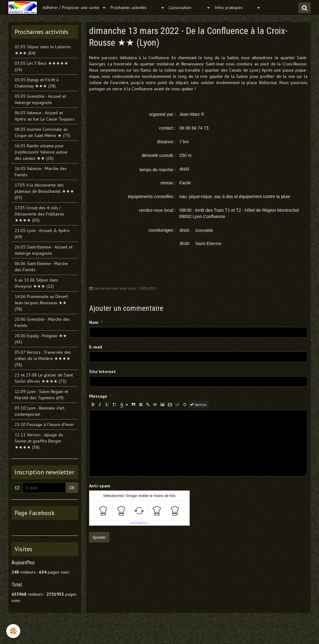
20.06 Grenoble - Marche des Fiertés (42, 322)
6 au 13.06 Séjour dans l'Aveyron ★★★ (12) (36, 283)
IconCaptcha (138, 523)
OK (72, 488)
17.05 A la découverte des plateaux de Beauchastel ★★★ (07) (44, 191)
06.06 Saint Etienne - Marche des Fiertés (41, 267)
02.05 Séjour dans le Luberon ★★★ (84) (43, 50)
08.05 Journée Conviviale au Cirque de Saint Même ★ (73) (43, 132)
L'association (187, 7)
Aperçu (198, 404)
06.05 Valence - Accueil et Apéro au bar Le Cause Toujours (45, 116)
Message (98, 396)
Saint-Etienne (208, 244)
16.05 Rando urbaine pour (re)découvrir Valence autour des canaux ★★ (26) (41, 152)
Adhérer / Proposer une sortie (72, 7)
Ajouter (99, 537)
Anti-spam (100, 486)
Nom (94, 322)
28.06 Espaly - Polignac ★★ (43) (41, 339)
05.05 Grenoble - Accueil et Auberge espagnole (40, 99)
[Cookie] (13, 631)
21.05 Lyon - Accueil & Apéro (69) (42, 234)
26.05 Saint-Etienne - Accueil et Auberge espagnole (44, 250)
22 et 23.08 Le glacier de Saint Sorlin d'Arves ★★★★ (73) (44, 378)
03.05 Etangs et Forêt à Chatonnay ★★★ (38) (37, 83)
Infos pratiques (235, 7)
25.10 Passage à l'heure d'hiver (44, 424)
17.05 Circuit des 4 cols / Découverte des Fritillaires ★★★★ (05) (39, 214)
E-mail (96, 347)
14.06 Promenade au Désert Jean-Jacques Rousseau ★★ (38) (41, 303)
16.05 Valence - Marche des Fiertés (41, 172)
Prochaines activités (135, 7)
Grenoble (204, 230)
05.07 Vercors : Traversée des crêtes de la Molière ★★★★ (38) (43, 358)
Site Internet (102, 372)
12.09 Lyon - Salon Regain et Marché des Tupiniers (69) (41, 395)
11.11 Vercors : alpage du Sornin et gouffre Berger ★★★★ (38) (39, 441)
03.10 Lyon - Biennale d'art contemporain (40, 411)
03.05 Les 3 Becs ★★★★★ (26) (41, 66)
